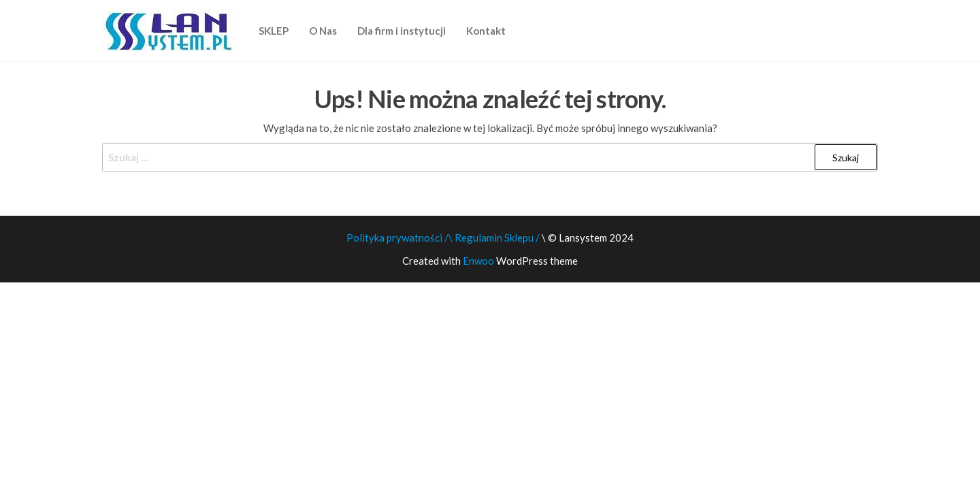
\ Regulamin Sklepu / (495, 238)
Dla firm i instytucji (402, 31)
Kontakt (486, 31)
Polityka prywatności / (397, 238)
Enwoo (478, 261)
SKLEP (274, 31)
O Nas (323, 31)
